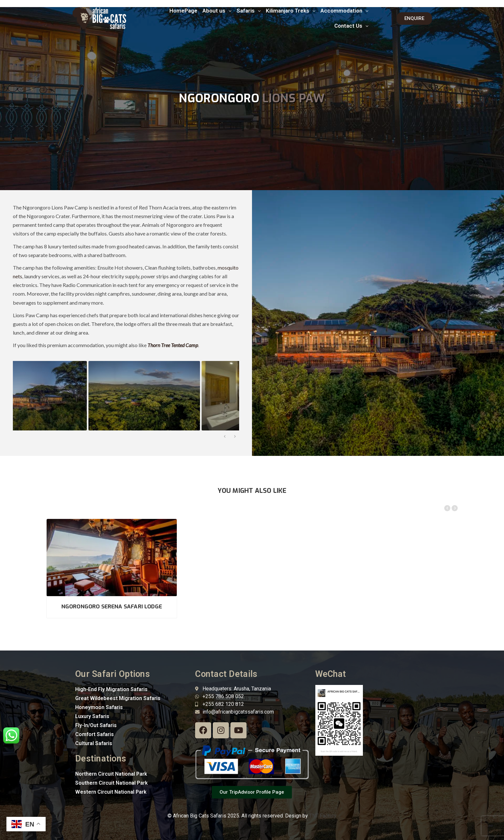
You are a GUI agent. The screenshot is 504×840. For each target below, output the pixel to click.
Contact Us (351, 26)
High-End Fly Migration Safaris (111, 689)
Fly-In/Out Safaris (96, 725)
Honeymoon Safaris (99, 707)
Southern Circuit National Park (112, 783)
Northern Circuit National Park (111, 774)
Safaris (249, 11)
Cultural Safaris (94, 743)
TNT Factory (323, 816)
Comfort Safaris (94, 734)
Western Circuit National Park (111, 792)
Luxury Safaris (92, 716)
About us (217, 11)
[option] (68, 396)
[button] (217, 11)
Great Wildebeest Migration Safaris (118, 698)
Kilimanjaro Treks (291, 11)
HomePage (183, 11)
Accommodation (344, 11)
